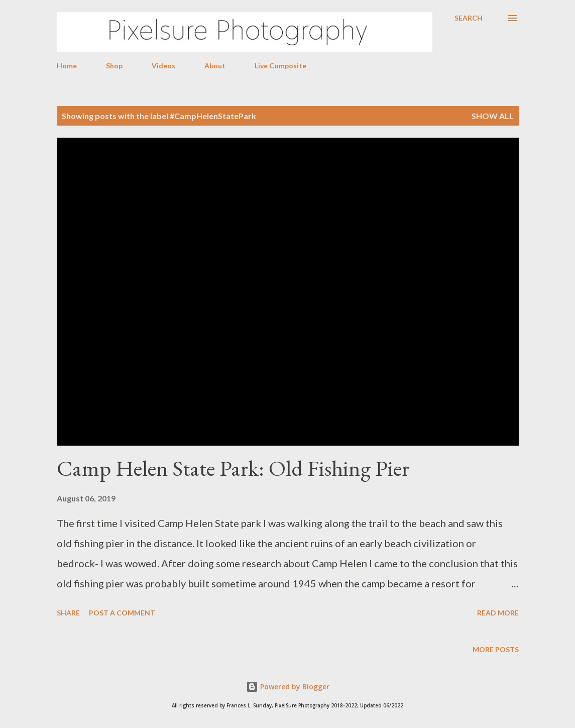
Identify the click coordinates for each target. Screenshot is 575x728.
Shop (114, 66)
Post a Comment (122, 613)
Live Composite (280, 66)
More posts (496, 649)
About (215, 66)
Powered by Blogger (288, 687)
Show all (493, 116)
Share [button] (68, 613)
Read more (498, 613)
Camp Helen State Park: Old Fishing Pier (233, 468)
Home (67, 66)
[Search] (469, 18)
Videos (163, 66)
